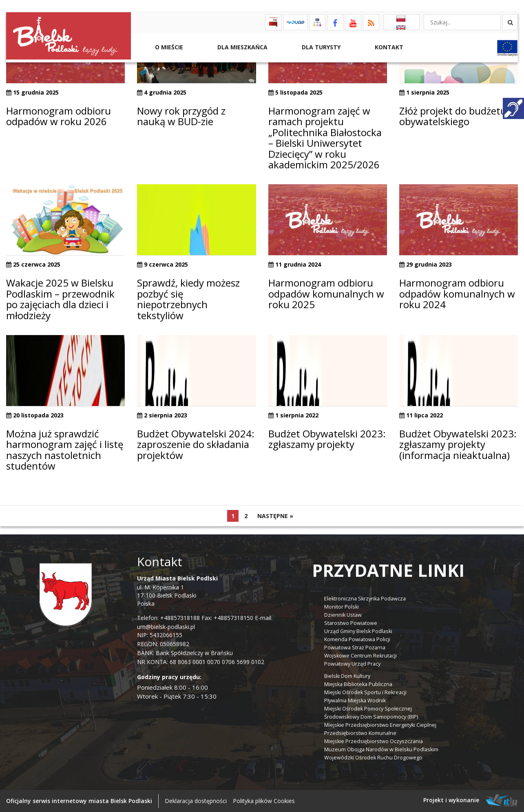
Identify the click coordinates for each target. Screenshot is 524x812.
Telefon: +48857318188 (168, 618)
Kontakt (388, 47)
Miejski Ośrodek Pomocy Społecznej (368, 709)
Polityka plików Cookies (264, 801)
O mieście (168, 47)
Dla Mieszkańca (242, 47)
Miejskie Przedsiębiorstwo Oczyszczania (374, 741)
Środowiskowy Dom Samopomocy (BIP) (371, 717)
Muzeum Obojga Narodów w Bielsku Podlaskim (381, 749)
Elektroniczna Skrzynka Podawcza (365, 599)
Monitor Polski (342, 607)
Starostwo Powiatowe (351, 623)
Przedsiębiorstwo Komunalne (360, 733)
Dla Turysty (320, 47)
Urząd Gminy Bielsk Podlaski (358, 631)
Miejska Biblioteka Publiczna (358, 684)
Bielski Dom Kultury (347, 676)
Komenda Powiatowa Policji (357, 639)
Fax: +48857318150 (227, 618)
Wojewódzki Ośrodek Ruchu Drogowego (373, 758)
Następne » (275, 516)
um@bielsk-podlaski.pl (166, 627)
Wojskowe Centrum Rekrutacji (360, 656)
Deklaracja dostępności (196, 801)
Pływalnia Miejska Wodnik (355, 701)
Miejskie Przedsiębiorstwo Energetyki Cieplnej (380, 725)
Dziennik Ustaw (343, 615)
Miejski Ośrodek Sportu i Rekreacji (365, 692)
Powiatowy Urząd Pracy (352, 664)
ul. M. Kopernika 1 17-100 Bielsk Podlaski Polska (177, 591)
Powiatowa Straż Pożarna (355, 648)
